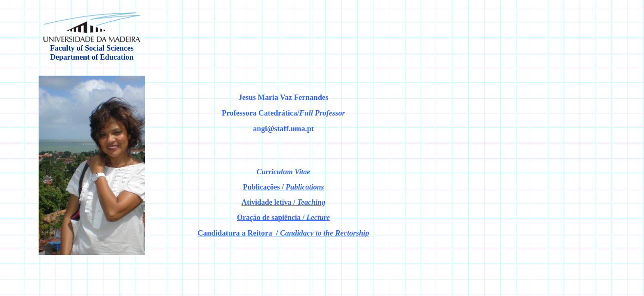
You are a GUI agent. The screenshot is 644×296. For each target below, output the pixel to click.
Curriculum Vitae (284, 172)
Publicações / (283, 187)
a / (283, 233)
